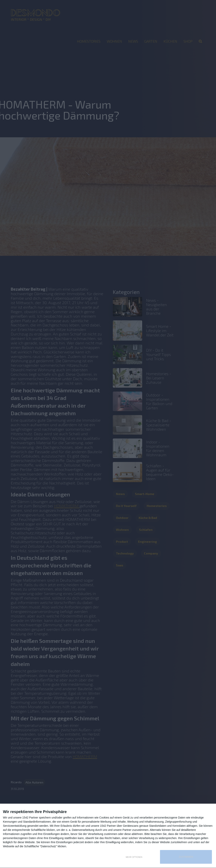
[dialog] (108, 836)
